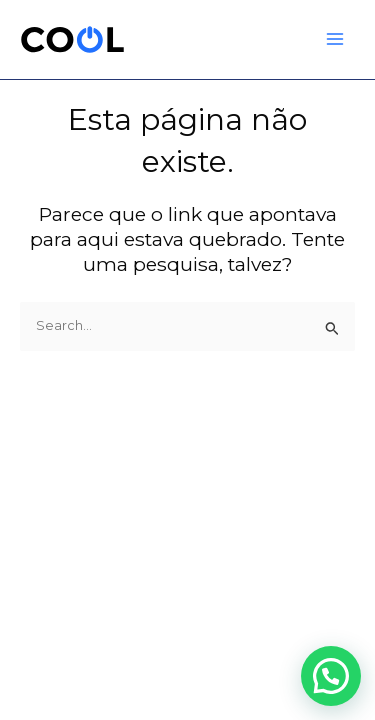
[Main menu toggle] (335, 39)
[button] (331, 676)
